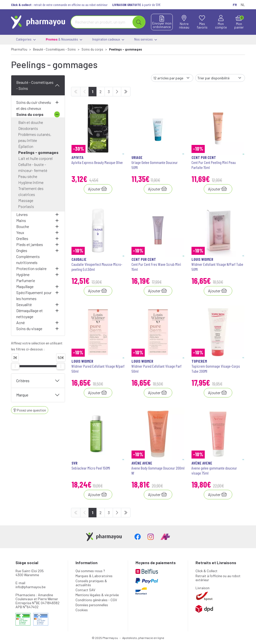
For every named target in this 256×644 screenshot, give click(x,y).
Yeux (20, 232)
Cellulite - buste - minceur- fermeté (33, 167)
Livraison (202, 588)
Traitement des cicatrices (31, 191)
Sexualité (24, 304)
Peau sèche (28, 176)
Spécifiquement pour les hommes (34, 295)
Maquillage (25, 286)
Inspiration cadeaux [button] (108, 40)
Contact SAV (85, 590)
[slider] (15, 366)
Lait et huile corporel (35, 158)
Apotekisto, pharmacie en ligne (143, 638)
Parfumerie (26, 280)
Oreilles (22, 238)
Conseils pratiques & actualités (91, 583)
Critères (23, 381)
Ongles (22, 250)
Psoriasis (26, 206)
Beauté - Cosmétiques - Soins (35, 85)
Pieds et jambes (30, 244)
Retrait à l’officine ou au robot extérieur (218, 578)
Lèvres (22, 214)
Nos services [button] (146, 40)
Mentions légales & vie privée (97, 595)
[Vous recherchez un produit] (102, 22)
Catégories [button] (26, 40)
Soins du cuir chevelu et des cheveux (34, 105)
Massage (26, 200)
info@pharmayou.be (30, 587)
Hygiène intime (31, 182)
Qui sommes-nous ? (90, 571)
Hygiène (23, 274)
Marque (22, 395)
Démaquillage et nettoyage (29, 313)
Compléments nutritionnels (28, 259)
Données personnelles (92, 605)
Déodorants (28, 128)
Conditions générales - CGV (96, 600)
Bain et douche (31, 122)
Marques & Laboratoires (94, 576)
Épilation (26, 146)
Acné (20, 323)
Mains (21, 220)
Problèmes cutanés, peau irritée (35, 137)
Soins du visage (29, 329)
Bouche (23, 226)
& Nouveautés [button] (64, 40)
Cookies (82, 610)
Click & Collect (206, 571)
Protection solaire (31, 268)
